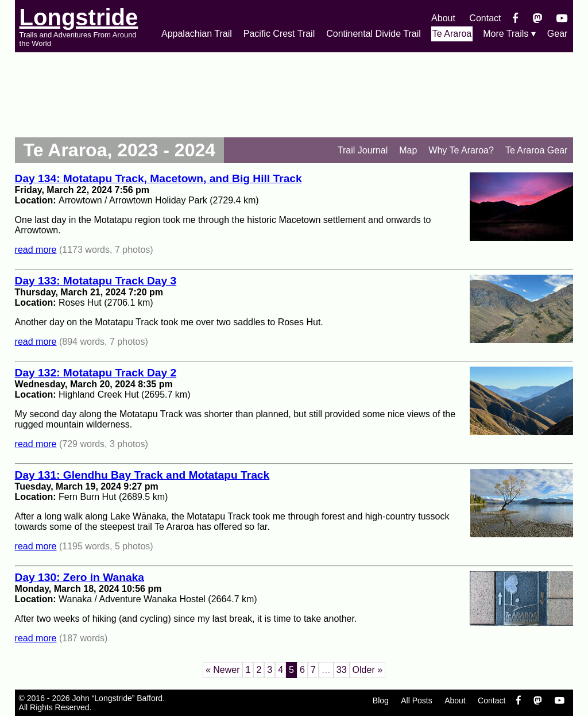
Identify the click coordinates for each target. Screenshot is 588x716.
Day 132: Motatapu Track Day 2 (96, 373)
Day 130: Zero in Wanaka (80, 577)
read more (36, 250)
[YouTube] (562, 18)
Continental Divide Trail (374, 34)
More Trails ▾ (509, 34)
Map (408, 150)
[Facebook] (515, 18)
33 (342, 670)
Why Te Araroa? (461, 150)
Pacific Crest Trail (279, 34)
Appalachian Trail (197, 34)
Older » (367, 670)
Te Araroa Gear (537, 150)
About (443, 18)
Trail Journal (363, 150)
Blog (381, 700)
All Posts (416, 700)
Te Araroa (452, 34)
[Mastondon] (538, 18)
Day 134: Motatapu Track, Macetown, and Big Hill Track (158, 178)
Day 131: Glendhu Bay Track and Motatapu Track (142, 475)
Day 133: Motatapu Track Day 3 (96, 281)
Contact (485, 18)
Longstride (79, 17)
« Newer (223, 670)
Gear (558, 34)
